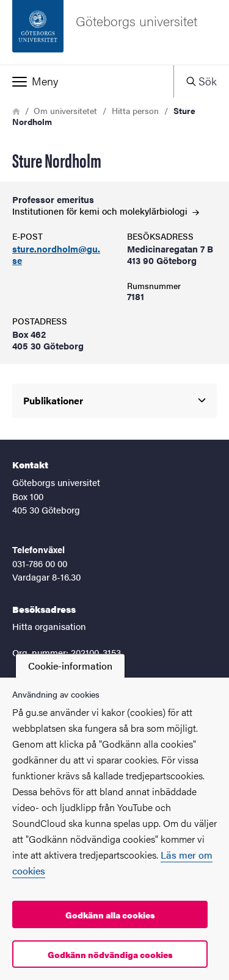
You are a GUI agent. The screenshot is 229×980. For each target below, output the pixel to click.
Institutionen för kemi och (106, 211)
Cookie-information (70, 666)
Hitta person (135, 110)
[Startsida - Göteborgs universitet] (114, 32)
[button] (87, 81)
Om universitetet (65, 110)
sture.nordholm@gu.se (56, 255)
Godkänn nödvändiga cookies (110, 954)
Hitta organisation (49, 626)
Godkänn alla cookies (110, 915)
